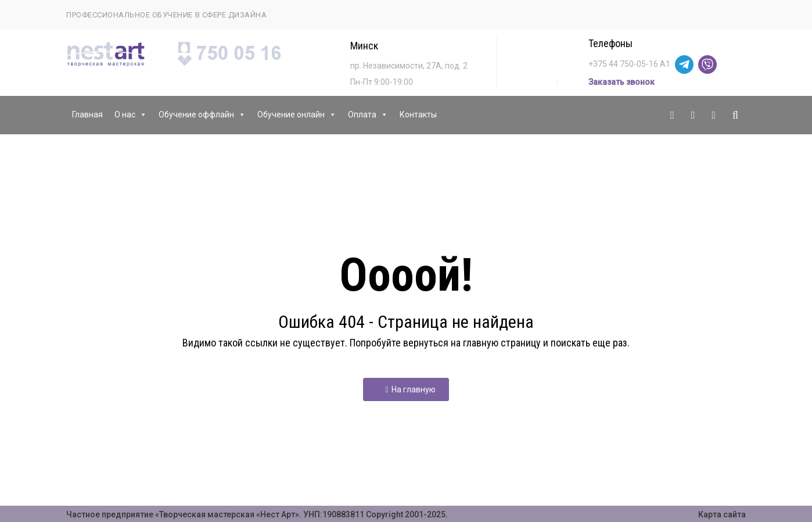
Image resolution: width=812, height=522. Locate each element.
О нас (131, 115)
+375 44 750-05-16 (623, 64)
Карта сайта (722, 514)
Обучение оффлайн (202, 115)
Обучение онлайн (297, 115)
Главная (87, 115)
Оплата (368, 115)
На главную (410, 389)
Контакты (418, 115)
